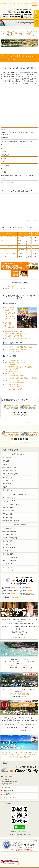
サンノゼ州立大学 (5, 250)
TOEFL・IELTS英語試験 (10, 538)
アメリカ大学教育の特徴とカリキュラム (17, 360)
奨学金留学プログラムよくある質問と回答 (18, 338)
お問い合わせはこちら (9, 797)
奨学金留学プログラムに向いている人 (10, 318)
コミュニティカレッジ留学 (13, 380)
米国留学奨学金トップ (10, 458)
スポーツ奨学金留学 (9, 498)
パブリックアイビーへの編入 (13, 389)
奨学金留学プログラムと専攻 (13, 332)
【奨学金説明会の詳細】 (19, 637)
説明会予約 (6, 461)
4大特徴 (5, 464)
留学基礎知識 (6, 788)
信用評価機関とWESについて (14, 371)
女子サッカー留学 (8, 511)
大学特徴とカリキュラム (10, 528)
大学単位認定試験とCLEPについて (15, 374)
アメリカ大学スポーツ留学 (13, 351)
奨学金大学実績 (13, 33)
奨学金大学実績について (12, 286)
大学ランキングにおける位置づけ (15, 289)
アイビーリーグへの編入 (12, 385)
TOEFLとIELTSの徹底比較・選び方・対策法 (18, 367)
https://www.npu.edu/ (7, 182)
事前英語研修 (7, 484)
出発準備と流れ (8, 551)
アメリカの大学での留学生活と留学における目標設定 (21, 378)
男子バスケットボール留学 (11, 521)
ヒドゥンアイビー (8, 567)
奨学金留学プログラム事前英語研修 (16, 334)
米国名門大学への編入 (10, 561)
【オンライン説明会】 (19, 731)
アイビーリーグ (8, 564)
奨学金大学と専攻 (8, 480)
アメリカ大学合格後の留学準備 (14, 376)
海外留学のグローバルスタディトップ (11, 31)
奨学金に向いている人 (10, 471)
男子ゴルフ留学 (8, 514)
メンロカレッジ (4, 244)
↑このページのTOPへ (32, 220)
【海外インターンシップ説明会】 (19, 666)
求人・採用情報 (7, 794)
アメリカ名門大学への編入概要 (14, 382)
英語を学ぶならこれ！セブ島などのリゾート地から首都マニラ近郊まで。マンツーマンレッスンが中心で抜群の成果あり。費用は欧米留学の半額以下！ (19, 755)
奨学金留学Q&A (8, 490)
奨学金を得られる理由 (10, 467)
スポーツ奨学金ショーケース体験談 (16, 349)
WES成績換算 (7, 544)
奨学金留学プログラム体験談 (13, 336)
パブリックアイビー (9, 570)
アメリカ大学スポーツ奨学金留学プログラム (18, 347)
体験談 (5, 487)
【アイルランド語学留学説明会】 (19, 694)
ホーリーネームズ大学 (5, 241)
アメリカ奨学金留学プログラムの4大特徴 (10, 309)
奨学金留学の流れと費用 (10, 474)
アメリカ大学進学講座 (11, 369)
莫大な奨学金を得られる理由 (10, 314)
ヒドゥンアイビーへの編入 (13, 387)
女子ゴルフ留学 (8, 517)
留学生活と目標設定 (9, 554)
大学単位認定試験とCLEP (11, 548)
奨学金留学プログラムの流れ (10, 323)
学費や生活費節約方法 (10, 531)
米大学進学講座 (8, 541)
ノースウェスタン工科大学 (6, 247)
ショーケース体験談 (9, 501)
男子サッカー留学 (8, 508)
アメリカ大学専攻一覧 (11, 365)
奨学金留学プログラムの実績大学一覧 (10, 328)
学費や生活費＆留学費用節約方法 (15, 363)
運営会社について (8, 791)
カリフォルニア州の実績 (26, 33)
